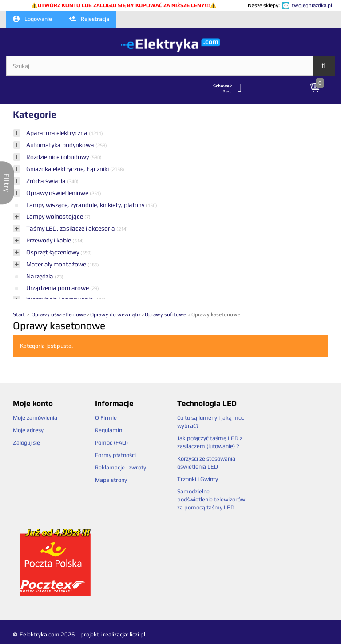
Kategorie (35, 114)
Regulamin (109, 430)
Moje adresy (28, 430)
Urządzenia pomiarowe (58, 288)
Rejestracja (89, 19)
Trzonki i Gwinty (198, 479)
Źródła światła (47, 181)
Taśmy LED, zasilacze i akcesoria (71, 228)
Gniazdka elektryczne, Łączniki (68, 169)
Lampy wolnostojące (55, 216)
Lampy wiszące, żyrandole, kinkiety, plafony (86, 205)
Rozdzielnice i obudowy (58, 157)
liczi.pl (137, 634)
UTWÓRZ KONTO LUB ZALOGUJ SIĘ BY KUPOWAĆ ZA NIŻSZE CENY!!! (124, 5)
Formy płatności (115, 455)
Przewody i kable (49, 240)
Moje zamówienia (35, 418)
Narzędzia (40, 276)
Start (20, 314)
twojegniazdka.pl (312, 5)
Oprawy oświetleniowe (58, 193)
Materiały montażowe (57, 264)
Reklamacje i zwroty (121, 467)
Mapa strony (111, 480)
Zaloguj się (26, 443)
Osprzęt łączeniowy (53, 252)
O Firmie (106, 418)
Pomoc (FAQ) (111, 443)
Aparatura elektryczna (57, 133)
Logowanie (32, 19)
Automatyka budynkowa (61, 145)
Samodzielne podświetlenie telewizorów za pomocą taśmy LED (211, 499)
